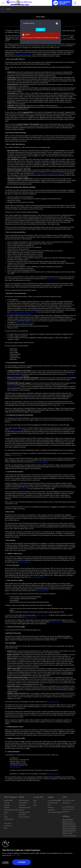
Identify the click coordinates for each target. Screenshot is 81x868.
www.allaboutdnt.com (37, 577)
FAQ (49, 805)
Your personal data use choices (26, 323)
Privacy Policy (16, 855)
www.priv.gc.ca (23, 489)
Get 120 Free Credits (68, 800)
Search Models (23, 803)
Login (6, 817)
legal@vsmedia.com (53, 279)
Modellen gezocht (24, 800)
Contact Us (51, 808)
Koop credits (8, 823)
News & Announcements (55, 812)
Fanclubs (21, 810)
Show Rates (22, 805)
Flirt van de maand (24, 817)
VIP (5, 815)
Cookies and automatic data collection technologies (49, 173)
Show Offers (22, 815)
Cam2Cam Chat (9, 819)
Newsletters (51, 810)
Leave (5, 862)
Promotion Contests (24, 812)
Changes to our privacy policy (23, 54)
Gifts (35, 805)
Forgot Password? (53, 803)
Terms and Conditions (41, 462)
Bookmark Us (66, 803)
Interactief (7, 805)
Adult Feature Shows (25, 808)
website (62, 405)
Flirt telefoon (8, 826)
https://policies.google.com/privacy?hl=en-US (24, 312)
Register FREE (8, 800)
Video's (6, 812)
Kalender (7, 808)
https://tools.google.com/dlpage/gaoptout (19, 314)
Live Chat (7, 803)
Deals (6, 828)
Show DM (0, 785)
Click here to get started (69, 836)
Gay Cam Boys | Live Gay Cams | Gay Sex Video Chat (68, 809)
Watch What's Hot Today (11, 810)
